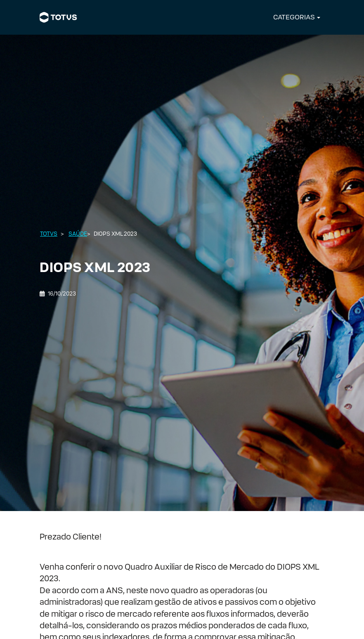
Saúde (78, 234)
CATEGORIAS (294, 17)
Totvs (49, 234)
